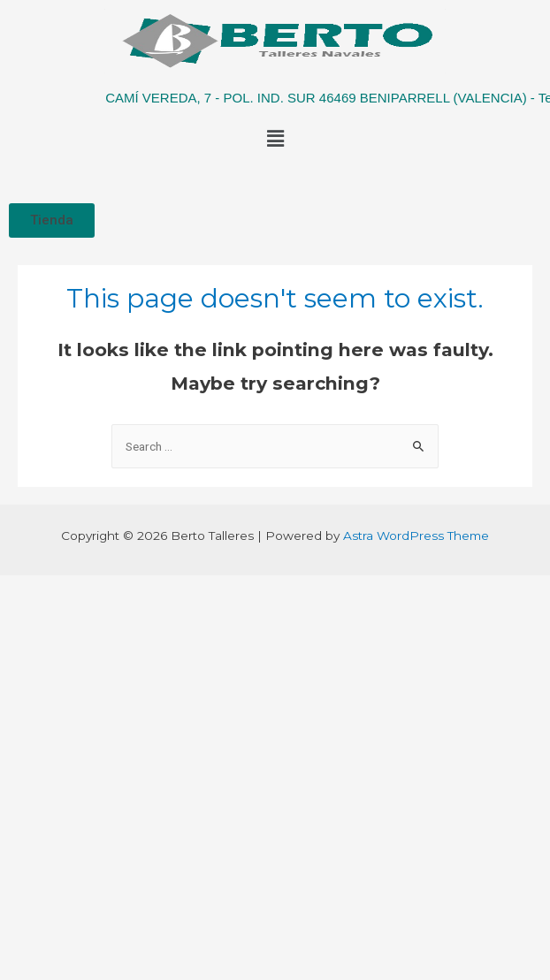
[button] (52, 220)
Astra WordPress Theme (416, 536)
